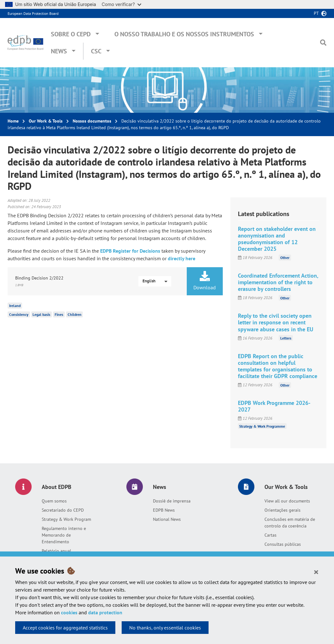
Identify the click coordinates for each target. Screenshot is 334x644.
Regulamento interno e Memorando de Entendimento (64, 535)
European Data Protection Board (33, 13)
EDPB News (164, 510)
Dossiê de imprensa (172, 501)
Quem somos (54, 501)
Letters (286, 338)
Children (75, 314)
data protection (105, 612)
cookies (69, 612)
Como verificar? (121, 4)
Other (285, 258)
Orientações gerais (282, 510)
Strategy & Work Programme (262, 426)
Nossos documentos (92, 121)
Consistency (19, 314)
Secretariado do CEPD (63, 510)
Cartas (270, 535)
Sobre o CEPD (71, 34)
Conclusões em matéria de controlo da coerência (290, 523)
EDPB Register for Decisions (130, 251)
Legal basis (41, 314)
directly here (182, 258)
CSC (96, 51)
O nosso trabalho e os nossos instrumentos (184, 34)
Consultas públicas (283, 544)
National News (167, 519)
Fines (59, 314)
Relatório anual (56, 551)
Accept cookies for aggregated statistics (65, 628)
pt (316, 13)
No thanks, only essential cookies (165, 628)
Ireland (15, 306)
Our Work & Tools (46, 121)
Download (205, 281)
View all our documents (287, 501)
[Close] (316, 572)
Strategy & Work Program (66, 519)
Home (13, 121)
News (59, 51)
